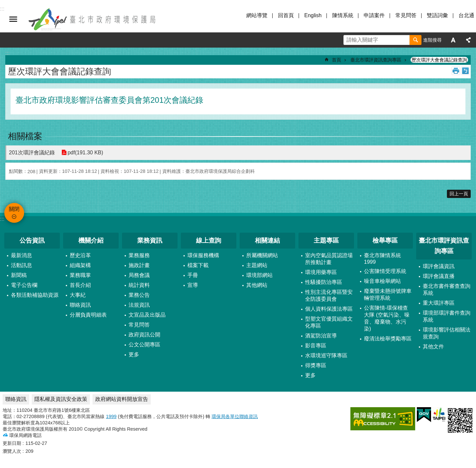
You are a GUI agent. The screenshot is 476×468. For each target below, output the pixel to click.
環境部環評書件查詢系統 (447, 316)
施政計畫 (139, 265)
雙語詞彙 (437, 15)
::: (2, 219)
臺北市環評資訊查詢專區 (376, 60)
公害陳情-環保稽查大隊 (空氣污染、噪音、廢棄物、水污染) (387, 318)
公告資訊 (32, 240)
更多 (134, 354)
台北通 (466, 15)
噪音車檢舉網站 (382, 281)
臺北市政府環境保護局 (93, 19)
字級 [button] (453, 40)
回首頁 (286, 15)
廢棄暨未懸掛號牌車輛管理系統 (388, 294)
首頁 (337, 60)
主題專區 (326, 240)
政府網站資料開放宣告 (122, 399)
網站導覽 (257, 15)
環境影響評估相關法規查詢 (447, 333)
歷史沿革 (80, 255)
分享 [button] (468, 40)
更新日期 (12, 443)
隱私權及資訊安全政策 (61, 399)
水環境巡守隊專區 (326, 355)
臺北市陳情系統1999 (382, 259)
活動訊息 (21, 265)
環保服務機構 (203, 255)
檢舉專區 (385, 240)
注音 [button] (465, 71)
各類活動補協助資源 (35, 295)
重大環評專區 (439, 303)
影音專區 (316, 346)
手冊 (193, 275)
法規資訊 (139, 305)
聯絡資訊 (80, 305)
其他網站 (257, 285)
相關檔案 (25, 136)
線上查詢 (209, 240)
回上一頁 (459, 194)
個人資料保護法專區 (329, 309)
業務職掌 (80, 275)
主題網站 (257, 265)
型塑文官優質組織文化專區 (329, 322)
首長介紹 (80, 285)
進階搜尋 (432, 40)
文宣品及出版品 (147, 315)
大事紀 (78, 295)
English (313, 15)
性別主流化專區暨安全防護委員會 (329, 295)
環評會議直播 (439, 276)
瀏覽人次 (12, 451)
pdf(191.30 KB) (85, 153)
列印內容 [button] (456, 71)
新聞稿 (19, 275)
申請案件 (374, 15)
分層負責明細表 (88, 315)
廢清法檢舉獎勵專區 (388, 339)
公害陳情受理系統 (385, 271)
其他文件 (433, 347)
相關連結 (267, 240)
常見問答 (406, 15)
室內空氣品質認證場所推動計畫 (329, 259)
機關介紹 (91, 240)
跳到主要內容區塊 (3, 3)
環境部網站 (259, 275)
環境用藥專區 (321, 272)
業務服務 (139, 255)
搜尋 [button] (416, 40)
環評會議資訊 (439, 266)
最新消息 (21, 255)
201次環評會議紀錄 (32, 153)
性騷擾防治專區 (324, 282)
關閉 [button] (13, 19)
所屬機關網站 (262, 255)
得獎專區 (316, 365)
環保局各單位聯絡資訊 (235, 416)
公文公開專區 (144, 345)
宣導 (193, 285)
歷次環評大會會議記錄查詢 (439, 60)
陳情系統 (343, 15)
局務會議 (139, 275)
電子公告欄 (24, 285)
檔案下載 (198, 265)
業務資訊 (150, 240)
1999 (111, 416)
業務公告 (139, 295)
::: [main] (7, 53)
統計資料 (139, 285)
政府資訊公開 (144, 335)
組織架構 (80, 265)
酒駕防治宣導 (321, 336)
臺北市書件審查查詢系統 (447, 290)
